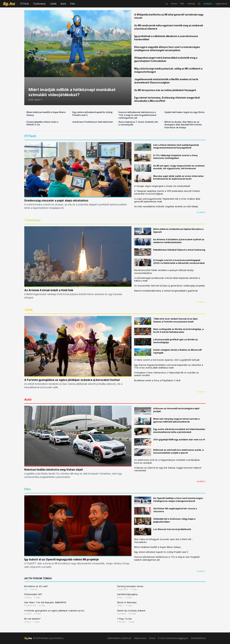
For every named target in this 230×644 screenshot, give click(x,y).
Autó (63, 4)
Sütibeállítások (198, 638)
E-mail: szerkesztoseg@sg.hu (173, 638)
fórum (174, 4)
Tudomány (39, 4)
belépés (208, 4)
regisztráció (221, 4)
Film (73, 4)
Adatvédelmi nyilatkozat (119, 638)
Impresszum (140, 638)
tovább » (201, 212)
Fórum (152, 638)
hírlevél (191, 4)
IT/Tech (25, 4)
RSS (182, 4)
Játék (53, 4)
